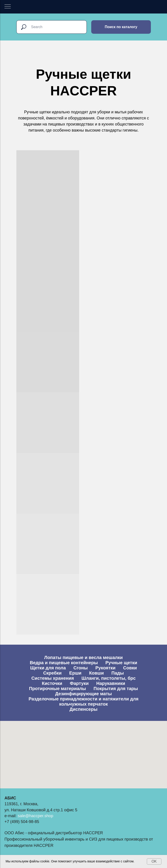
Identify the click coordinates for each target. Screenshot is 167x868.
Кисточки (52, 683)
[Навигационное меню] (8, 7)
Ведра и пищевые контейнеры (64, 663)
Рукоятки (105, 668)
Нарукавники (111, 683)
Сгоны (81, 668)
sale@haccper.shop (35, 816)
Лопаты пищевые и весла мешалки (83, 657)
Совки (130, 668)
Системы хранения (53, 678)
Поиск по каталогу (121, 27)
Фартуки (79, 683)
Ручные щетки (121, 663)
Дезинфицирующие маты (83, 694)
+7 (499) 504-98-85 (22, 822)
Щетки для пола (48, 668)
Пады (118, 673)
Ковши (96, 673)
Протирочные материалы (58, 689)
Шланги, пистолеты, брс (109, 678)
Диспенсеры (83, 709)
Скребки (52, 673)
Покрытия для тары (116, 689)
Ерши (75, 673)
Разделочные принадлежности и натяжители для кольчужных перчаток (83, 701)
